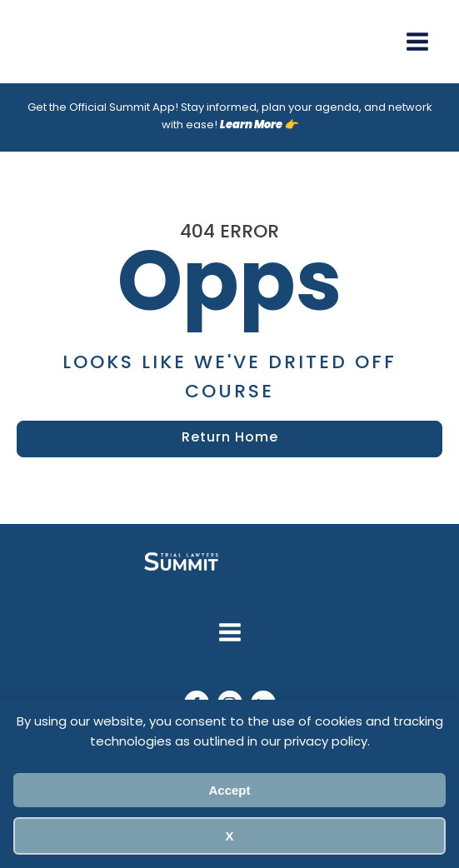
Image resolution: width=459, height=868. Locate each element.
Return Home (230, 438)
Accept (229, 790)
